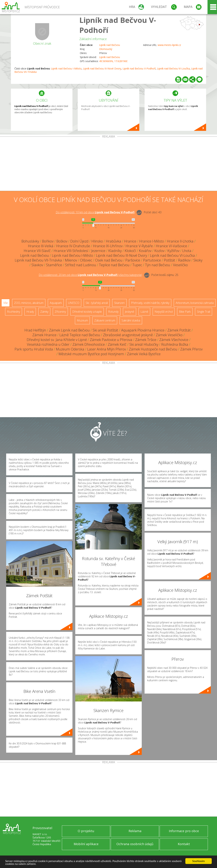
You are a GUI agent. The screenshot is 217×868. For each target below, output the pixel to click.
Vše (6, 303)
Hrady (30, 312)
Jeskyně (130, 312)
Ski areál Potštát (105, 330)
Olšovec (86, 260)
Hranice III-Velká (41, 246)
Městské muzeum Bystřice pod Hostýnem (91, 354)
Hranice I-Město (152, 241)
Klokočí (130, 251)
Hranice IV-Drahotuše (73, 246)
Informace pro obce (184, 831)
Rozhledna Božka (175, 344)
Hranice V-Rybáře (139, 246)
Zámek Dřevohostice (89, 344)
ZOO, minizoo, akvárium (29, 303)
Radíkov (184, 260)
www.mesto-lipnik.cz (169, 45)
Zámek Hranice (44, 335)
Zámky (44, 312)
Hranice (130, 241)
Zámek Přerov (191, 349)
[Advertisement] (108, 164)
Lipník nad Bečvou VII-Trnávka (38, 260)
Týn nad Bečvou (158, 265)
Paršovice (133, 260)
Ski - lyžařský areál (97, 303)
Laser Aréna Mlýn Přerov (107, 349)
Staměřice (54, 265)
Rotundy (113, 312)
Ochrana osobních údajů (135, 844)
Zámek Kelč (117, 344)
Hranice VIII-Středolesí (71, 251)
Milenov (71, 260)
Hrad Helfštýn (35, 330)
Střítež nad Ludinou (81, 265)
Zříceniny (60, 312)
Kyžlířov (173, 251)
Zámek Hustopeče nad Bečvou (153, 349)
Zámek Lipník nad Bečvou (69, 330)
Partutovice (152, 260)
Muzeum (82, 320)
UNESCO (74, 303)
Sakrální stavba (131, 320)
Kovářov (145, 251)
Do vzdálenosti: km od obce (95, 212)
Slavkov (37, 265)
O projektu (86, 831)
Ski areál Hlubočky (144, 344)
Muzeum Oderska (70, 349)
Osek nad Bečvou (109, 260)
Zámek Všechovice (174, 340)
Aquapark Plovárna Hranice (143, 330)
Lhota (187, 251)
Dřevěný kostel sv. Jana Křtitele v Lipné (57, 340)
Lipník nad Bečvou (110, 45)
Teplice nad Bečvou (114, 265)
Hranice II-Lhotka (180, 241)
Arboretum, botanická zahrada (195, 303)
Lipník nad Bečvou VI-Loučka (173, 68)
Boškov (62, 241)
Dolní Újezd (79, 241)
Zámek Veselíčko (169, 335)
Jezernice (98, 251)
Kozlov (159, 251)
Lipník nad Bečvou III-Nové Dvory (102, 68)
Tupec (137, 265)
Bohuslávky (30, 241)
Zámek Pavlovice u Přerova (111, 340)
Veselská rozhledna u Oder (48, 344)
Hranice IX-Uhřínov (108, 246)
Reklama (135, 831)
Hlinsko (97, 241)
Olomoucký (106, 49)
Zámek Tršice (146, 340)
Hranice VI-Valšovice (171, 246)
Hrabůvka (114, 241)
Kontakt (184, 844)
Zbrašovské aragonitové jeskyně (128, 335)
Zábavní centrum (105, 320)
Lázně (144, 312)
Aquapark (56, 303)
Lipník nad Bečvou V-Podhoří (139, 68)
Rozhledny (14, 312)
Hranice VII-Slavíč (37, 251)
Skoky (198, 260)
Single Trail (204, 312)
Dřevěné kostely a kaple (87, 312)
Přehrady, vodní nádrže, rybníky (150, 303)
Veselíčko (180, 265)
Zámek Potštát (179, 330)
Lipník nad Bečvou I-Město (66, 68)
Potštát (170, 260)
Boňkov (48, 241)
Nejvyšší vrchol (164, 312)
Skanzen (119, 303)
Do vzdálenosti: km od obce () (90, 275)
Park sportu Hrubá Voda (34, 349)
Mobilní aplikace (86, 844)
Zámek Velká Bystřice (144, 354)
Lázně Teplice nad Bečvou (80, 335)
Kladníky (115, 251)
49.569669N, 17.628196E (113, 61)
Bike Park (185, 312)
